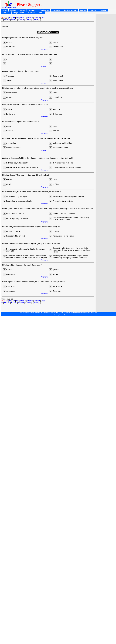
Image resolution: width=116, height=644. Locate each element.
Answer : (44, 50)
